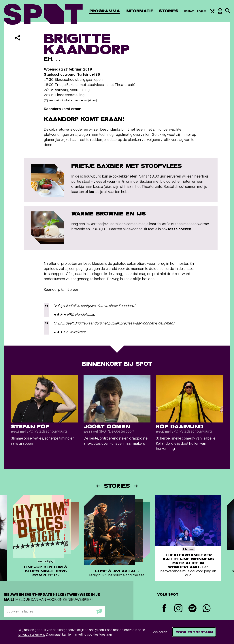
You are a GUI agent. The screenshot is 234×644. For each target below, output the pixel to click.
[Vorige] (98, 486)
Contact (189, 11)
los (91, 192)
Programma (105, 11)
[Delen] (18, 38)
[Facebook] (164, 609)
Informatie (139, 11)
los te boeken (180, 229)
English (202, 11)
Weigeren (160, 632)
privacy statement (31, 634)
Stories (169, 11)
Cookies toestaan (194, 632)
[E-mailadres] (54, 611)
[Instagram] (178, 609)
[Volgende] (136, 486)
